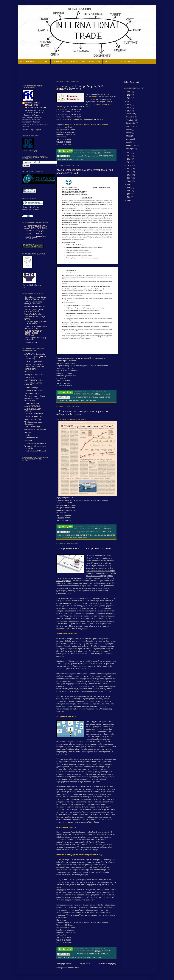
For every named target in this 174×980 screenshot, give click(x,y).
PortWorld (28, 441)
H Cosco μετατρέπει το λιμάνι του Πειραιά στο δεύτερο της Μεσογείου (82, 413)
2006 (129, 188)
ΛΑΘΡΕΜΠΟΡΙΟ (78, 400)
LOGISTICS (111, 535)
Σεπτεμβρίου (131, 123)
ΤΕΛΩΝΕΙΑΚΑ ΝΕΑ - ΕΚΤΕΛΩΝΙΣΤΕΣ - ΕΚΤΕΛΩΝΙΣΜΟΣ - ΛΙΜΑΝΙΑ (36, 105)
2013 (129, 165)
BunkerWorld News (31, 438)
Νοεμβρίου (130, 117)
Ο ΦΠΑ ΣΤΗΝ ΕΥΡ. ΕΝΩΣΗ (35, 307)
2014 (129, 162)
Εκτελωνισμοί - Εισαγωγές (34, 231)
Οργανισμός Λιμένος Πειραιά (35, 396)
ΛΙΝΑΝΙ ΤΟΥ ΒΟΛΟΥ (32, 403)
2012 (129, 169)
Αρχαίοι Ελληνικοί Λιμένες (34, 390)
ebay (99, 957)
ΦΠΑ (67, 957)
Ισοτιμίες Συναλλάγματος (84, 156)
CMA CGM (94, 535)
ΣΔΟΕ (87, 400)
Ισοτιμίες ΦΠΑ (97, 156)
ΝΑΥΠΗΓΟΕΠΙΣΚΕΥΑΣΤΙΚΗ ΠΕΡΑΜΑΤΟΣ (71, 535)
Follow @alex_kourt (132, 82)
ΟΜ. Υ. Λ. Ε (29, 372)
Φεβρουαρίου (131, 145)
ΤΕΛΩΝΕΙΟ (93, 400)
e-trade (94, 957)
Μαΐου (129, 136)
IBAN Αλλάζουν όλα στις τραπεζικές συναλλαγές (33, 303)
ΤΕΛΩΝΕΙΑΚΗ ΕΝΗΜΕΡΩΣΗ (35, 443)
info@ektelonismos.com (66, 132)
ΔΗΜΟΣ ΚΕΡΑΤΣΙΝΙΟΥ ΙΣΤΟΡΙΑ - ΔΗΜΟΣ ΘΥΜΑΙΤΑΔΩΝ (33, 333)
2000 (129, 197)
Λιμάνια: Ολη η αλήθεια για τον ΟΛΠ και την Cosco (36, 327)
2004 (129, 194)
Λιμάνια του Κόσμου (32, 388)
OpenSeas (28, 432)
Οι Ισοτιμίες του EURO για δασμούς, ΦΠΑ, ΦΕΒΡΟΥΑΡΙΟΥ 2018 (80, 88)
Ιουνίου (129, 133)
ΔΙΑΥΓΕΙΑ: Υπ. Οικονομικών (35, 354)
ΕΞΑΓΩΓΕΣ (57, 62)
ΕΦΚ (70, 400)
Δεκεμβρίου (131, 114)
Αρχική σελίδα (85, 964)
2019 (129, 108)
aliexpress (73, 957)
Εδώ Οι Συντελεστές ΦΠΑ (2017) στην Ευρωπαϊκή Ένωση (80, 119)
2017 (129, 153)
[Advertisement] (54, 72)
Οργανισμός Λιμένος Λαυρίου (35, 430)
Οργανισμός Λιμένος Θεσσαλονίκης (32, 400)
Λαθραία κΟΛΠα (31, 342)
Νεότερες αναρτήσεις (65, 964)
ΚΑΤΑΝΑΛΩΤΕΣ (100, 954)
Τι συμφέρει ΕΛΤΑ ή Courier (34, 314)
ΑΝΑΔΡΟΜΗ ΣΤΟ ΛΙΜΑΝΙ (34, 380)
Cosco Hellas (102, 535)
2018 (129, 111)
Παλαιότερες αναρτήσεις (107, 964)
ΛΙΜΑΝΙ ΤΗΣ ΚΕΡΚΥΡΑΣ (34, 417)
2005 (129, 191)
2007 (129, 184)
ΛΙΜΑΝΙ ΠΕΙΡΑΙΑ (106, 532)
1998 (129, 200)
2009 (129, 178)
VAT (82, 159)
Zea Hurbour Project (32, 393)
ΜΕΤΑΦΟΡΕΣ (110, 62)
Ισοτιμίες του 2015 (73, 112)
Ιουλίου (129, 130)
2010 (129, 175)
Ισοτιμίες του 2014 (74, 109)
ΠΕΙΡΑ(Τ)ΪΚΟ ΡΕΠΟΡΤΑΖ (34, 375)
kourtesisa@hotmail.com (66, 135)
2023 (129, 95)
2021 (129, 101)
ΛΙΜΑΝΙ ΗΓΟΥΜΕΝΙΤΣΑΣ (34, 414)
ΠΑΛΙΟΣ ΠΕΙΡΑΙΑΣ (128, 62)
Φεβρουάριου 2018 (82, 107)
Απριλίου (130, 139)
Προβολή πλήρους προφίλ (32, 130)
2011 (129, 172)
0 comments (107, 153)
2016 (129, 156)
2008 (129, 181)
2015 (129, 159)
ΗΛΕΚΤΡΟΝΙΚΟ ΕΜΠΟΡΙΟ (85, 954)
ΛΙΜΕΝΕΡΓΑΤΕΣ (31, 377)
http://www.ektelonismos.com (68, 129)
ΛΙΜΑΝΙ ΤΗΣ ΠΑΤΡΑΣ (32, 406)
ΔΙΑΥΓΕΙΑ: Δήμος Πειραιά (34, 362)
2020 (129, 105)
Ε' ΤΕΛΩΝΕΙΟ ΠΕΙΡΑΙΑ (90, 397)
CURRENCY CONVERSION (71, 159)
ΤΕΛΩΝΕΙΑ (61, 957)
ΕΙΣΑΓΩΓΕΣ (43, 62)
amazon (80, 957)
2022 (129, 98)
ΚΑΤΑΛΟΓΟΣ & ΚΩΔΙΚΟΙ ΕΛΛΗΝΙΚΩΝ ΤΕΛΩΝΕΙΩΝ (34, 365)
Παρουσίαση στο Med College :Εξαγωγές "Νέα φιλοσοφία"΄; (35, 298)
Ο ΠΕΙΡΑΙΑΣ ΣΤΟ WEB (33, 419)
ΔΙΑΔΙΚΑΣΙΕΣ (72, 62)
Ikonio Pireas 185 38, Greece (78, 538)
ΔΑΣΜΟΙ (79, 397)
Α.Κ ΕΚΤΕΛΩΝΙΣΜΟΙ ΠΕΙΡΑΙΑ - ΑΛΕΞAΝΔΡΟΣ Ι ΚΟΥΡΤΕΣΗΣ (36, 227)
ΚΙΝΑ (108, 954)
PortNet (27, 435)
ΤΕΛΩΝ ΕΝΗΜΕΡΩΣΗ (91, 62)
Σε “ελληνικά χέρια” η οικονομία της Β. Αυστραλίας (36, 323)
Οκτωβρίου (130, 120)
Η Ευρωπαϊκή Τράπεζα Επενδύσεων (88, 532)
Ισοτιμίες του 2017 (74, 117)
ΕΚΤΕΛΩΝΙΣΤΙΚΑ (31, 369)
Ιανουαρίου (131, 149)
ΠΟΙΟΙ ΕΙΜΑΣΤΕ (27, 62)
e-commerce (87, 957)
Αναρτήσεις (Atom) (73, 968)
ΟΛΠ (88, 535)
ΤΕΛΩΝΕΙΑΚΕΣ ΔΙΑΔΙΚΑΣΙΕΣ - (36, 451)
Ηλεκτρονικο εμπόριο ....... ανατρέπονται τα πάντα (84, 548)
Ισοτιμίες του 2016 (74, 114)
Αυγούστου (130, 126)
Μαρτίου (130, 142)
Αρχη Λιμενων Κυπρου (33, 427)
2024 (129, 92)
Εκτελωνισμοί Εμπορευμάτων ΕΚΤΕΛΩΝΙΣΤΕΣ (35, 237)
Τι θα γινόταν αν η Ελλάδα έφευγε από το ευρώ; (34, 310)
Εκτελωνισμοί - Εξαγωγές (34, 234)
